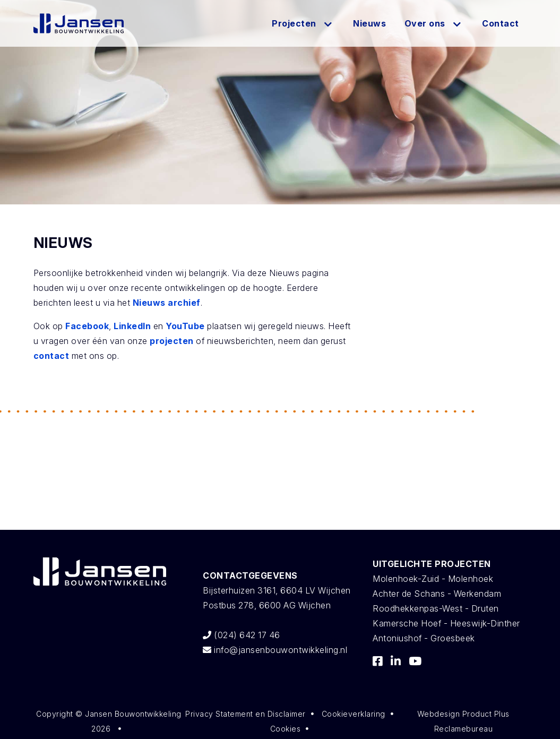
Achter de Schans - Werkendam (437, 594)
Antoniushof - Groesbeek (424, 638)
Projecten (294, 23)
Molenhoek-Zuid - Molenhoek (433, 579)
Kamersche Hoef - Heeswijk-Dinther (446, 623)
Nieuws (369, 23)
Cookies (286, 729)
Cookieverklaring (354, 714)
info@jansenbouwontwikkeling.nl (275, 650)
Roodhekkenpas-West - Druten (436, 608)
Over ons (425, 23)
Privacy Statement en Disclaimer (245, 714)
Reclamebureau (464, 729)
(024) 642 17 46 (242, 635)
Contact (501, 23)
